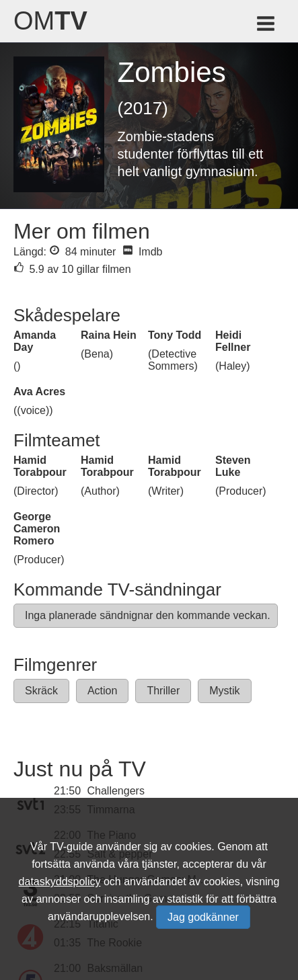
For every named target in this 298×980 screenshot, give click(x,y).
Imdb (142, 252)
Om (50, 21)
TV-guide (71, 847)
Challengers (116, 791)
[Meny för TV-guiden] (267, 26)
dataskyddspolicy (60, 882)
